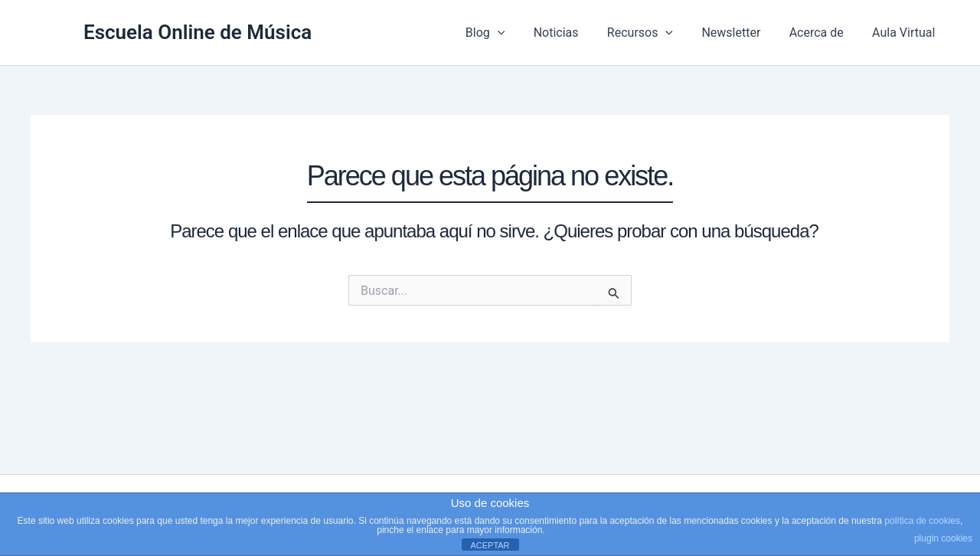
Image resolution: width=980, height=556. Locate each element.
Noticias (575, 33)
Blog (508, 33)
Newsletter (742, 33)
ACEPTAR (490, 545)
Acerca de (823, 33)
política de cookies (922, 521)
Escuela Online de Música (198, 32)
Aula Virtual (906, 33)
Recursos (654, 33)
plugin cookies (943, 538)
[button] (520, 33)
